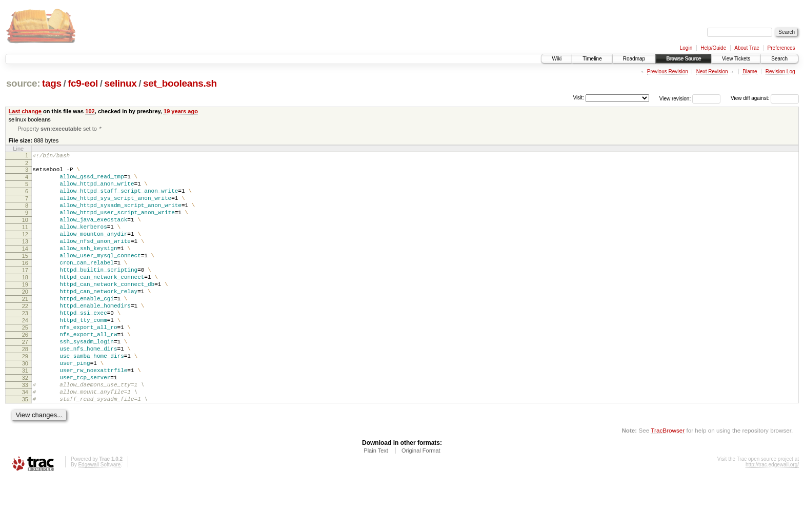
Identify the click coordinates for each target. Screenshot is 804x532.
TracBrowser (668, 484)
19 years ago (181, 111)
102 (90, 111)
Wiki (557, 59)
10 (25, 233)
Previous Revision (668, 71)
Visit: (578, 98)
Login (686, 48)
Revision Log (780, 71)
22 (25, 338)
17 (25, 294)
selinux (120, 83)
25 (25, 364)
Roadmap (634, 59)
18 (25, 303)
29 (25, 399)
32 (25, 425)
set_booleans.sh (180, 83)
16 (25, 285)
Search (779, 59)
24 (25, 355)
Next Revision (712, 71)
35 (25, 451)
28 (25, 390)
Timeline (592, 59)
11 (25, 242)
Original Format (421, 504)
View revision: (675, 98)
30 (25, 407)
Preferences (781, 48)
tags (52, 83)
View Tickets (736, 59)
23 (25, 346)
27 (25, 381)
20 (25, 320)
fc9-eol (83, 83)
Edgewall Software (99, 518)
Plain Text (376, 504)
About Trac (747, 48)
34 (25, 442)
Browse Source (684, 59)
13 (25, 259)
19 (25, 312)
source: (23, 83)
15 (25, 277)
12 (25, 251)
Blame (750, 71)
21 (25, 329)
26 (25, 373)
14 (25, 268)
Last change (25, 111)
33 (25, 434)
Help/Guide (713, 48)
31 (25, 416)
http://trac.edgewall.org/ (772, 518)
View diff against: (765, 98)
